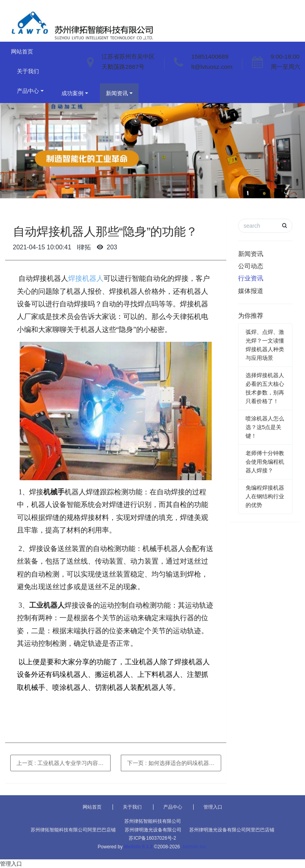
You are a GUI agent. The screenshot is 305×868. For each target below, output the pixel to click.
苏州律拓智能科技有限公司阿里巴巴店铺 (73, 830)
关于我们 (28, 71)
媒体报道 (251, 291)
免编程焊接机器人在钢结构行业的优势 (265, 496)
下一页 (174, 763)
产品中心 (28, 91)
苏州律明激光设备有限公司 (153, 830)
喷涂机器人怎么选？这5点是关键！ (265, 427)
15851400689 (210, 56)
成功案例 (72, 93)
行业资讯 (251, 278)
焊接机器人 (86, 278)
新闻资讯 (117, 93)
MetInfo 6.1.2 (138, 847)
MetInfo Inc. (195, 847)
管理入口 (213, 807)
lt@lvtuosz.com (212, 67)
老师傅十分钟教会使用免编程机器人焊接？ (265, 462)
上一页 (64, 763)
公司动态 (251, 266)
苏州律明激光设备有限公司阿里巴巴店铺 (232, 830)
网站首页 (22, 52)
